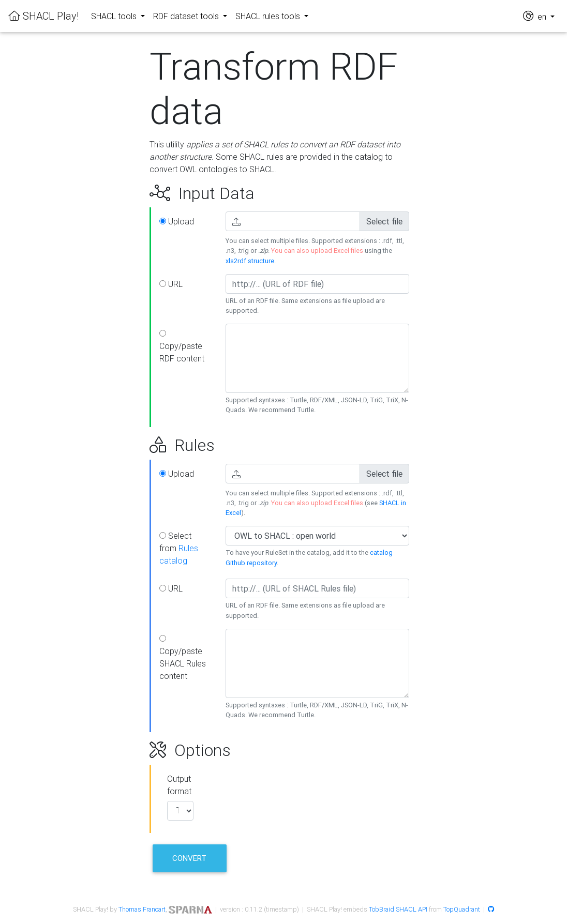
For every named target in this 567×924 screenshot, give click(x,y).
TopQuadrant (462, 909)
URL (171, 284)
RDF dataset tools (187, 16)
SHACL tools (115, 16)
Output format (179, 785)
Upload (177, 221)
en (536, 16)
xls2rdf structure (250, 261)
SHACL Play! (43, 16)
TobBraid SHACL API (398, 909)
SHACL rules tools (269, 16)
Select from (179, 548)
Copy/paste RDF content (182, 347)
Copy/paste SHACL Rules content (183, 658)
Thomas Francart (142, 909)
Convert (189, 858)
